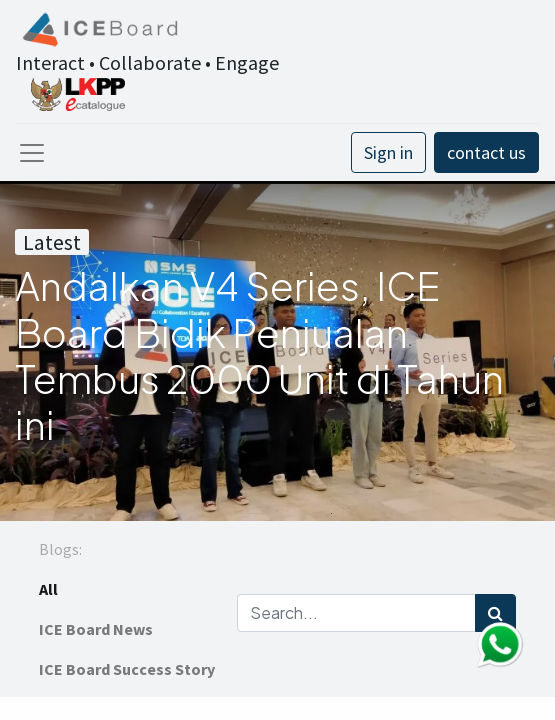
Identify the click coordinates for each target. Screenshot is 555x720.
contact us (486, 152)
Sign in (388, 152)
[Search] (495, 613)
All (48, 589)
